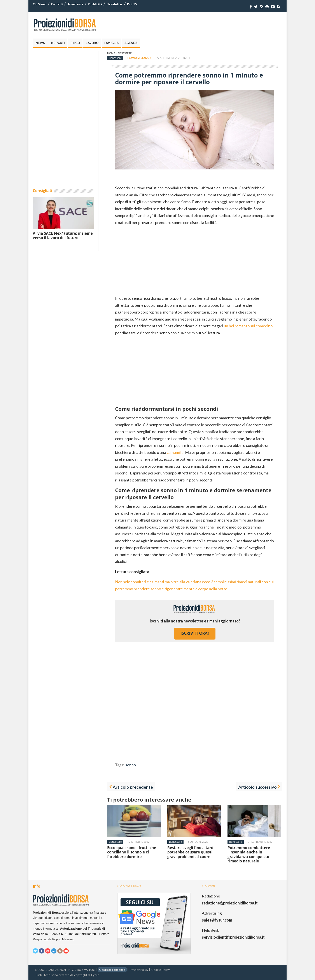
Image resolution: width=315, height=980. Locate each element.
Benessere (125, 53)
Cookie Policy (161, 970)
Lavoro (92, 43)
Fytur (95, 975)
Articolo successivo (257, 787)
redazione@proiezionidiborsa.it (230, 903)
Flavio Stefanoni (140, 58)
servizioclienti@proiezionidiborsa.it (233, 937)
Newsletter (115, 4)
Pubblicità (95, 4)
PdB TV (132, 4)
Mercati (58, 43)
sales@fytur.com (217, 920)
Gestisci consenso (112, 970)
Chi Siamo (40, 4)
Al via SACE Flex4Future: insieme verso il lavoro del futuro (63, 235)
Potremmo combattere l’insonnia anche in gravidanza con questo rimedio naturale (249, 854)
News (40, 43)
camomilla (175, 452)
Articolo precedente (133, 787)
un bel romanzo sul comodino (248, 326)
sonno (131, 765)
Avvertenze (75, 4)
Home (111, 53)
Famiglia (111, 43)
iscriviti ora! (195, 633)
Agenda (131, 43)
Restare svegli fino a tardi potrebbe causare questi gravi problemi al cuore (191, 852)
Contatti (57, 4)
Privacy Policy (139, 970)
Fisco (75, 43)
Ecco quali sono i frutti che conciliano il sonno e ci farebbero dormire (132, 852)
